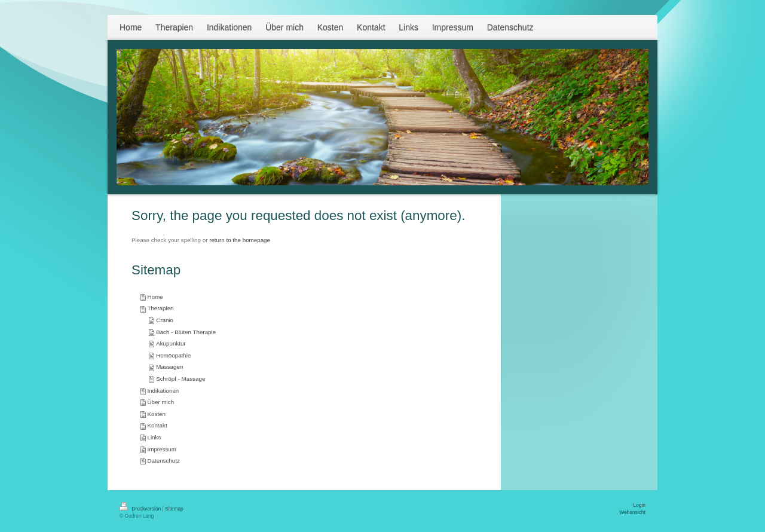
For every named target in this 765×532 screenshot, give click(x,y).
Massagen (169, 367)
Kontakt (157, 425)
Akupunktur (171, 343)
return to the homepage (240, 240)
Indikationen (163, 391)
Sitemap (174, 509)
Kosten (156, 414)
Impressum (161, 449)
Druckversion (141, 509)
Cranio (165, 320)
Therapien (160, 308)
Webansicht (632, 512)
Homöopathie (173, 355)
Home (155, 297)
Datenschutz (163, 461)
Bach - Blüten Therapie (186, 332)
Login (640, 505)
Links (154, 437)
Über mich (160, 402)
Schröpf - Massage (180, 379)
